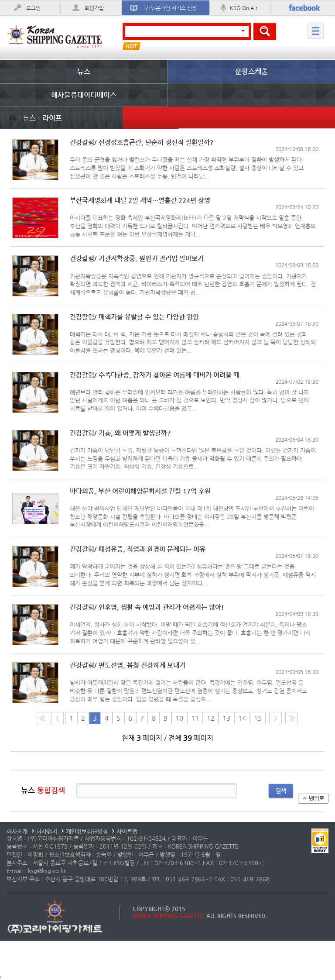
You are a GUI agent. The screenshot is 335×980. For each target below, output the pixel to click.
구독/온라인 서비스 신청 (170, 8)
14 (242, 718)
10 (179, 718)
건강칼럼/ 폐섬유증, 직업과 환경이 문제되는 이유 (138, 549)
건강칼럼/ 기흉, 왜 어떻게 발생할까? (120, 433)
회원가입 (94, 8)
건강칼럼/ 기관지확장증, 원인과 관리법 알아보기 (137, 259)
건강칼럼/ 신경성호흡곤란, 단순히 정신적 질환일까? (142, 143)
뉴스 (84, 71)
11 (195, 718)
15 (258, 718)
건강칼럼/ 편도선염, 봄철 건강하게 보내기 (128, 665)
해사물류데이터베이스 (84, 95)
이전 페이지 (57, 718)
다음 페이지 (275, 718)
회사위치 (47, 831)
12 (211, 718)
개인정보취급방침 (87, 831)
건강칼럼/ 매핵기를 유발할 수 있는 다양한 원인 (134, 317)
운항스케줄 (251, 71)
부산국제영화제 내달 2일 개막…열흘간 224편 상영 (140, 201)
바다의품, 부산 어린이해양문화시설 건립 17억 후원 (140, 491)
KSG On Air (244, 8)
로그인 (33, 8)
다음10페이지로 (292, 718)
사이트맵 (127, 831)
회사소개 (17, 831)
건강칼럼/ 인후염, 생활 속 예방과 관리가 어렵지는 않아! (147, 607)
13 (226, 718)
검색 (281, 791)
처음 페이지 (43, 718)
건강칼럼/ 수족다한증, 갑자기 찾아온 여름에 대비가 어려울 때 (155, 375)
